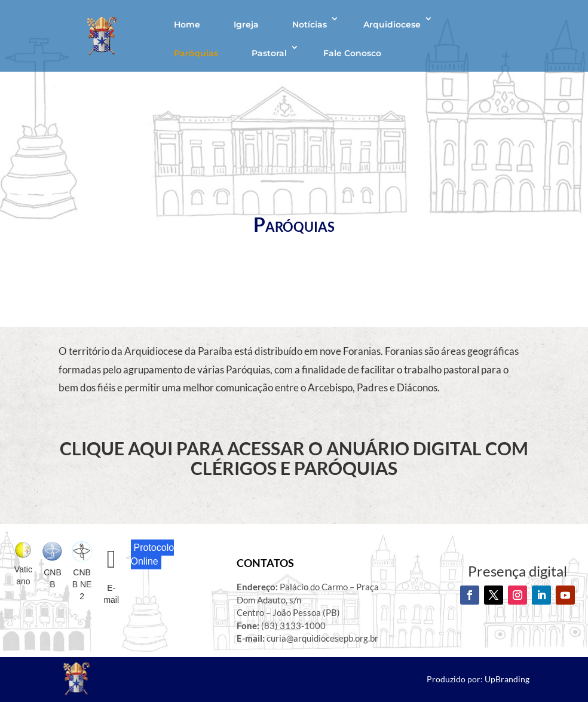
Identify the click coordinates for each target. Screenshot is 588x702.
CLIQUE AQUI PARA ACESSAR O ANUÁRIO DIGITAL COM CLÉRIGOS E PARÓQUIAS (294, 458)
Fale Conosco (352, 53)
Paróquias (196, 53)
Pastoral (269, 53)
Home (187, 24)
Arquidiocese (392, 24)
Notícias (310, 24)
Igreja (246, 24)
